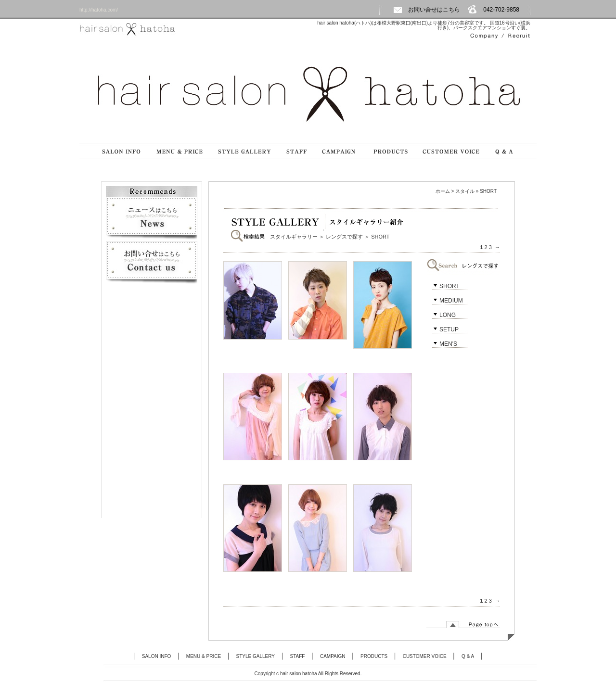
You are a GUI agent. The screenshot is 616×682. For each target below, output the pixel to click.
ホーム (443, 191)
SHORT (449, 286)
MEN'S (448, 344)
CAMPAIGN (333, 656)
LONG (448, 315)
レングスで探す (344, 237)
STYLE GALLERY (256, 656)
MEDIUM (451, 301)
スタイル (465, 191)
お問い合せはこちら (427, 10)
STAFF (298, 656)
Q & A (468, 656)
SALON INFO (157, 656)
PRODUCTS (374, 656)
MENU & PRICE (204, 656)
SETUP (449, 329)
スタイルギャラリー (294, 237)
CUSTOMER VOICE (425, 656)
